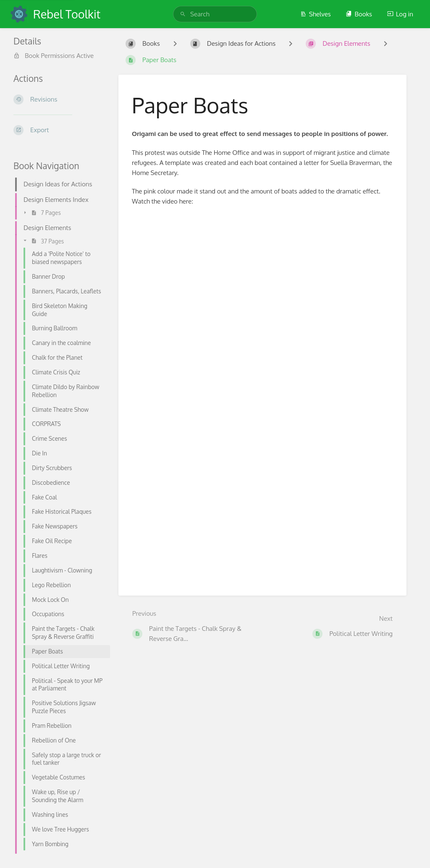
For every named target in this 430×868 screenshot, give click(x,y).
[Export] (59, 130)
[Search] (183, 14)
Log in (400, 14)
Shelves (316, 14)
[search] (215, 14)
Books (359, 14)
